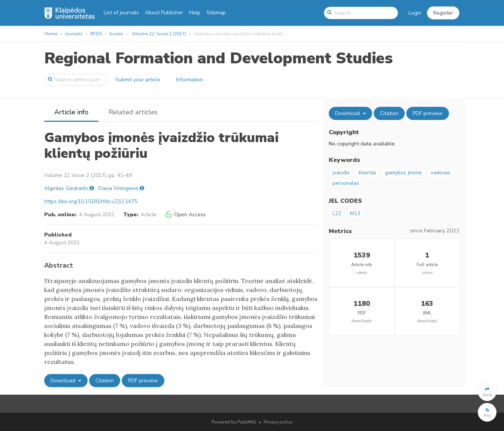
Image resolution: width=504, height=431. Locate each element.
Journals (74, 34)
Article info (71, 112)
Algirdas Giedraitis (66, 188)
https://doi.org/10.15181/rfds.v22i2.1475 (91, 201)
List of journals (121, 13)
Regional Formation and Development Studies (218, 58)
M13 (355, 213)
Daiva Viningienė (118, 188)
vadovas (441, 173)
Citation (105, 381)
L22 (337, 213)
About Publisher (164, 13)
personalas (346, 183)
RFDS (96, 34)
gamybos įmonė (403, 173)
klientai (367, 173)
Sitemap (216, 13)
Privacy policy (278, 422)
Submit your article (138, 80)
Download (64, 381)
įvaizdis (341, 173)
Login (415, 13)
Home (51, 34)
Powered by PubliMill (234, 422)
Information (189, 80)
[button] (443, 13)
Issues (116, 34)
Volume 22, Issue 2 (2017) (159, 34)
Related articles (133, 112)
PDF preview (143, 381)
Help (195, 13)
